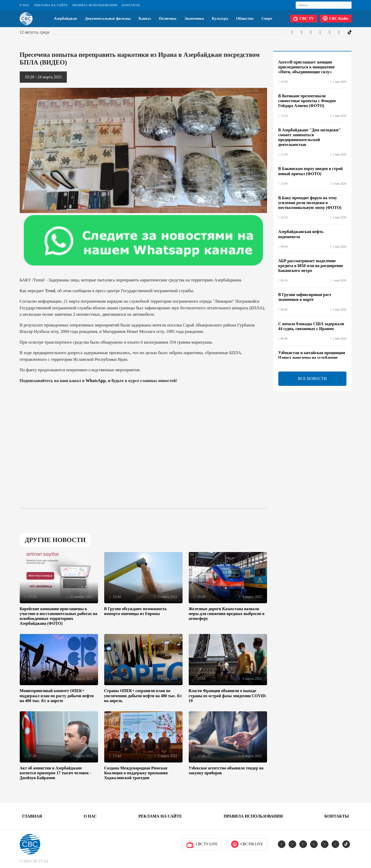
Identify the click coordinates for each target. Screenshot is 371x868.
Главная (32, 816)
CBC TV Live (202, 844)
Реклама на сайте (51, 5)
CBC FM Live (247, 844)
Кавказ (145, 18)
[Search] (324, 5)
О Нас (25, 5)
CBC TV (303, 18)
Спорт (267, 18)
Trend (50, 291)
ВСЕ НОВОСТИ (312, 379)
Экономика (194, 18)
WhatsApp (96, 381)
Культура (220, 18)
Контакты (131, 5)
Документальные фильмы (108, 18)
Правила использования (95, 5)
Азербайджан (65, 18)
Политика (167, 18)
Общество (245, 18)
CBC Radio (335, 18)
